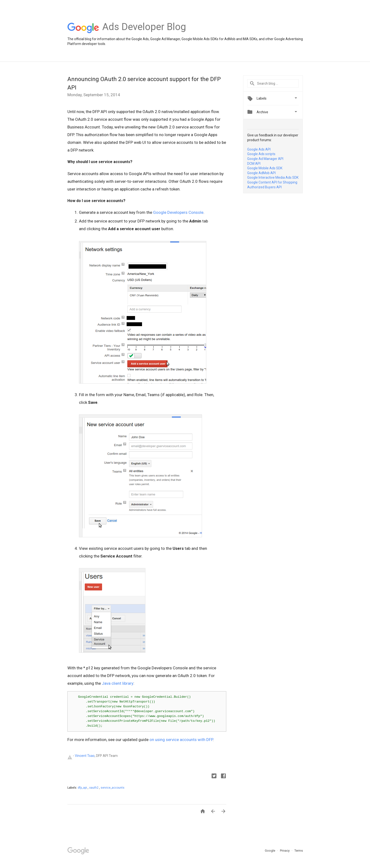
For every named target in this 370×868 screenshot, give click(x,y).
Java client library (118, 683)
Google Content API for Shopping (272, 182)
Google (270, 851)
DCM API (254, 164)
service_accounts (113, 788)
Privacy (285, 851)
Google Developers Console (178, 212)
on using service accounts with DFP (181, 740)
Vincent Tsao (85, 756)
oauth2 (94, 788)
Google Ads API (259, 149)
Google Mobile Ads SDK (265, 168)
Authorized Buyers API (264, 187)
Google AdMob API (261, 173)
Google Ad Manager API (265, 159)
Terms (299, 851)
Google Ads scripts (261, 154)
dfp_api (83, 788)
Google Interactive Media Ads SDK (273, 177)
